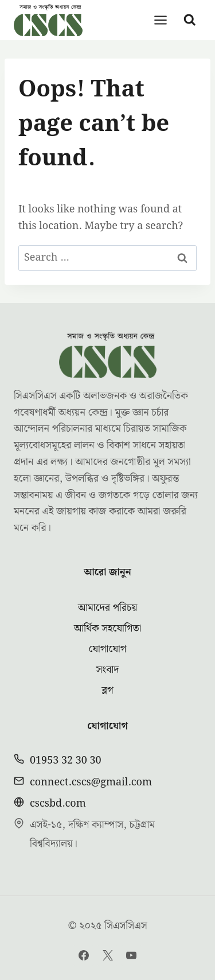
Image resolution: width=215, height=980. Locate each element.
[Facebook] (84, 955)
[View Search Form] (190, 20)
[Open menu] (161, 20)
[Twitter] (108, 955)
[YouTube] (131, 955)
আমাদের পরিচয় (108, 608)
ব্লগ (107, 690)
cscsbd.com (58, 803)
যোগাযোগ (107, 649)
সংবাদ (107, 670)
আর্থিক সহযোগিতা (108, 628)
